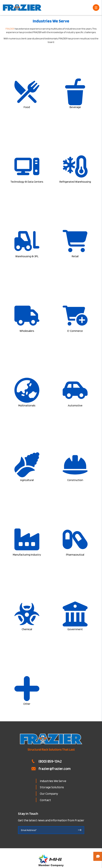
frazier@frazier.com (55, 768)
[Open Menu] (96, 8)
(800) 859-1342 (50, 761)
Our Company (49, 794)
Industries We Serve (53, 781)
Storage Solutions (52, 787)
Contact (45, 800)
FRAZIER (10, 29)
